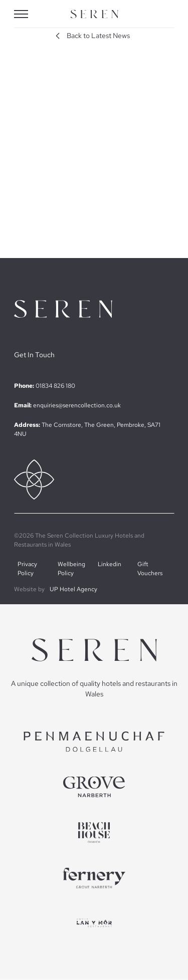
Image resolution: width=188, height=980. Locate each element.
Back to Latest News (91, 36)
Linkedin (110, 564)
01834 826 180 (55, 386)
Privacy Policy (27, 569)
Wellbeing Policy (71, 569)
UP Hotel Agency (73, 589)
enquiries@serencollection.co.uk (77, 405)
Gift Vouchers (150, 569)
